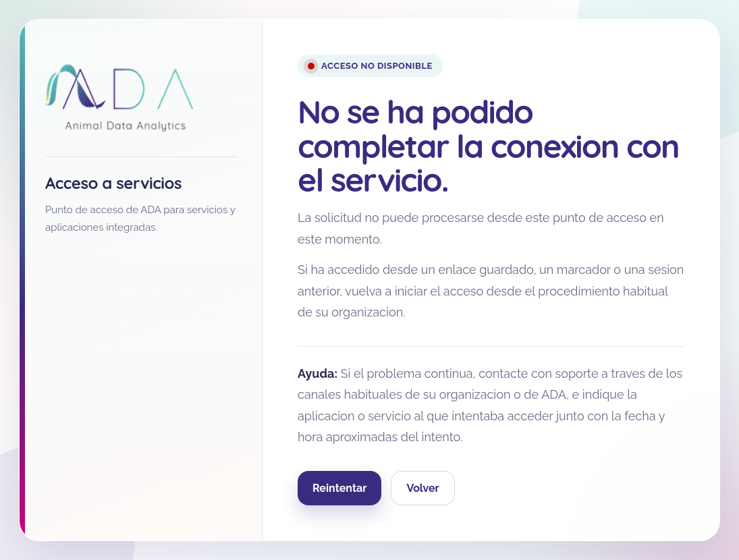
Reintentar (339, 488)
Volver (422, 488)
